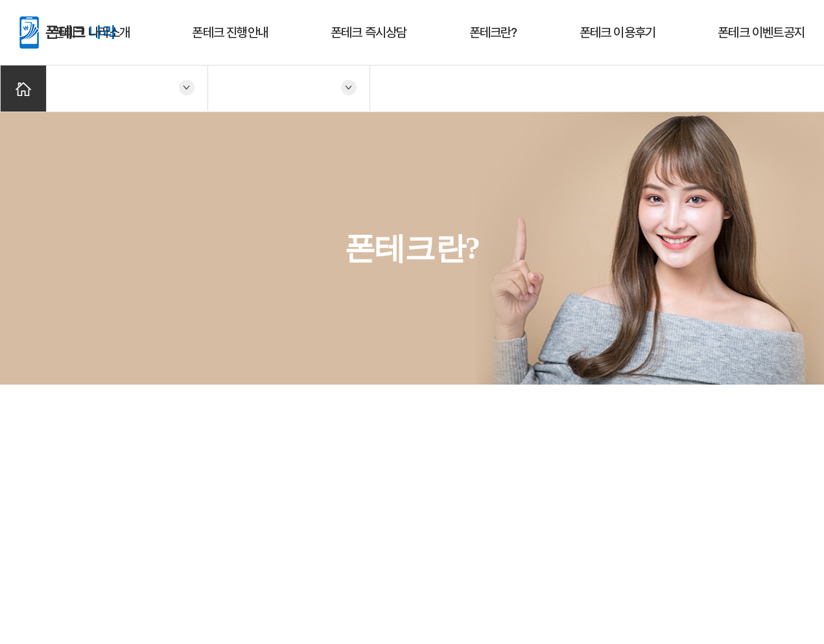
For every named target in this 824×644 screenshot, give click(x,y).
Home (23, 89)
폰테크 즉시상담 (369, 32)
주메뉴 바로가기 (0, 0)
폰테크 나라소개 (92, 32)
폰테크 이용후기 (618, 32)
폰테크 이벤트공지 (761, 32)
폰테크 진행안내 (230, 32)
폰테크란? (493, 32)
